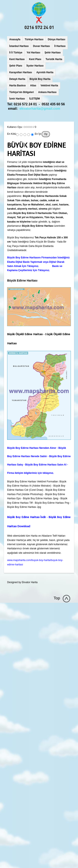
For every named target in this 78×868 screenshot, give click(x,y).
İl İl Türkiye (16, 53)
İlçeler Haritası (35, 66)
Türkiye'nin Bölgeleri (21, 92)
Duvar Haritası (41, 46)
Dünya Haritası (57, 39)
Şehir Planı (16, 66)
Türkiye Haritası (34, 39)
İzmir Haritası (17, 99)
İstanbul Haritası (19, 46)
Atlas (33, 86)
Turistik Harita (54, 59)
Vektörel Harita (49, 86)
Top (57, 598)
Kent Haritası (17, 59)
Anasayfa (15, 39)
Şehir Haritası (53, 53)
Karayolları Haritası (20, 72)
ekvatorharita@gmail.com (40, 109)
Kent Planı (35, 59)
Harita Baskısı (17, 86)
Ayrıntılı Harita (45, 72)
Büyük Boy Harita (40, 79)
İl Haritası (60, 46)
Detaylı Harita (17, 79)
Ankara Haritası (47, 92)
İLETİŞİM (35, 99)
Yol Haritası (33, 53)
